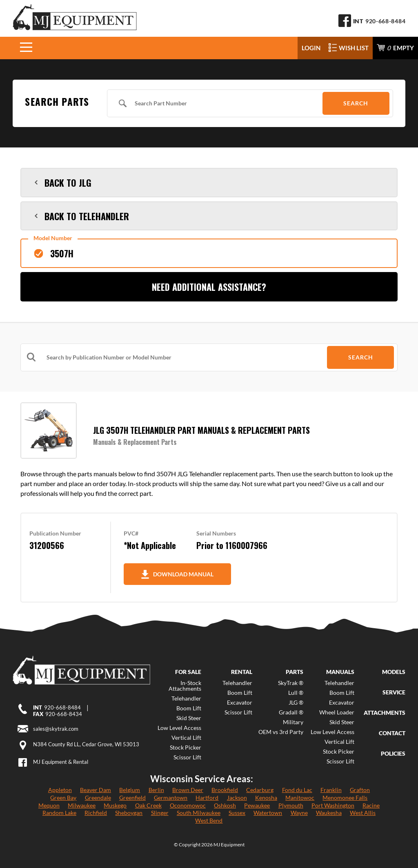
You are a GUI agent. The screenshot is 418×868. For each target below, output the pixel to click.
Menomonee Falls (345, 798)
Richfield (96, 813)
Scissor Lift (187, 757)
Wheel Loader (337, 712)
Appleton (60, 790)
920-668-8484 (385, 21)
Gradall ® (291, 712)
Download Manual (177, 574)
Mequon (49, 805)
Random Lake (59, 813)
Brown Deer (188, 790)
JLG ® (296, 703)
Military (293, 722)
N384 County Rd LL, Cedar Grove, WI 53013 (86, 744)
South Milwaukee (199, 813)
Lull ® (296, 693)
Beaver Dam (96, 790)
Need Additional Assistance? (209, 287)
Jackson (237, 798)
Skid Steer (189, 718)
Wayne (299, 813)
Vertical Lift (186, 738)
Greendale (98, 798)
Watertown (268, 813)
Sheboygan (129, 813)
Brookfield (225, 790)
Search (356, 103)
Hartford (207, 798)
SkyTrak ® (291, 683)
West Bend (209, 820)
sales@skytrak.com (56, 729)
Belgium (130, 790)
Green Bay (63, 798)
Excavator (240, 703)
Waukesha (329, 813)
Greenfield (132, 798)
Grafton (360, 790)
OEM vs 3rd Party (281, 732)
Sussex (237, 813)
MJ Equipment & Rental (61, 762)
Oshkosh (225, 805)
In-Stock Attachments (185, 686)
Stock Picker (186, 748)
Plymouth (291, 805)
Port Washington (333, 805)
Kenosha (266, 798)
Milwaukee (82, 805)
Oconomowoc (188, 805)
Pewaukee (257, 805)
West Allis (363, 813)
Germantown (171, 798)
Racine (371, 805)
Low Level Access (179, 728)
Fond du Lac (297, 790)
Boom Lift (189, 708)
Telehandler (186, 698)
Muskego (115, 805)
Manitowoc (300, 798)
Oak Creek (148, 805)
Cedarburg (260, 790)
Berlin (156, 790)
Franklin (331, 790)
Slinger (160, 813)
